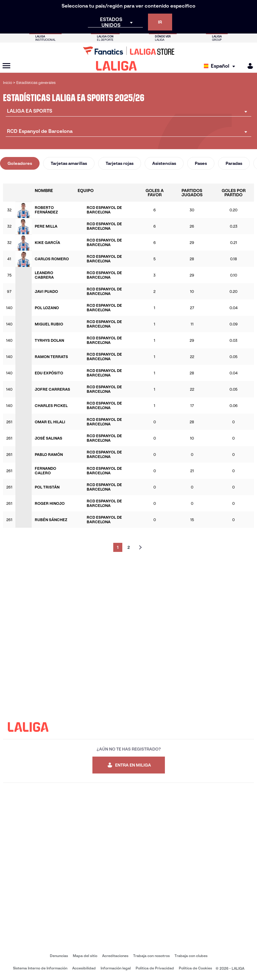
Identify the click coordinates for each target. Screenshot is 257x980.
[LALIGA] (116, 66)
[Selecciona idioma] (221, 66)
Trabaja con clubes (191, 956)
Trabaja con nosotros (151, 956)
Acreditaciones (115, 956)
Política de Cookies (195, 968)
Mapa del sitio (85, 956)
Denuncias (59, 956)
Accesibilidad (84, 968)
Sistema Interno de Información (40, 968)
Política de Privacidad (155, 968)
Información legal (116, 968)
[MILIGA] (248, 66)
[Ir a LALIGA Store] (128, 51)
